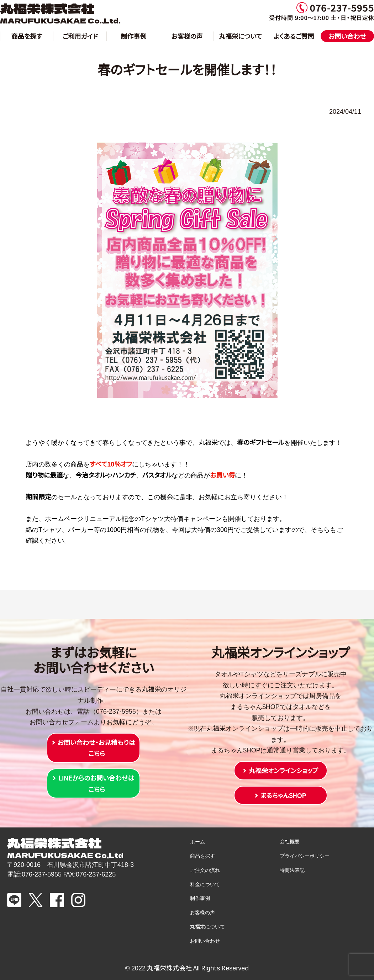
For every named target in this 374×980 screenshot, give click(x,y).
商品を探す (27, 36)
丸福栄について (240, 36)
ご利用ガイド (80, 36)
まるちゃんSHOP (283, 795)
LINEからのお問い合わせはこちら (96, 783)
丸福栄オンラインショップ (283, 770)
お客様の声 (187, 36)
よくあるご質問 (294, 36)
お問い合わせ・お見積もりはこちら (96, 748)
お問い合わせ (347, 36)
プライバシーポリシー (305, 856)
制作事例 (133, 36)
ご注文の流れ (205, 870)
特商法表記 (292, 870)
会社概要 (290, 841)
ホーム (197, 841)
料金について (205, 884)
